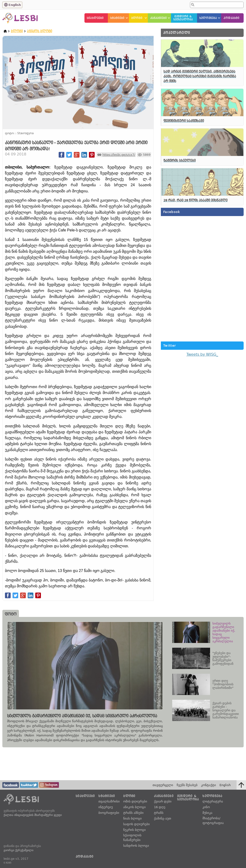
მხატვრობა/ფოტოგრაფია (213, 821)
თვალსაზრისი (109, 801)
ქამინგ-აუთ (163, 818)
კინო (206, 807)
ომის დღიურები (135, 801)
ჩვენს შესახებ (187, 785)
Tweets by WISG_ (202, 354)
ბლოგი (137, 18)
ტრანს (159, 813)
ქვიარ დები (163, 801)
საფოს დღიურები (136, 824)
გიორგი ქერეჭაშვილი (18, 850)
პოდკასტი (231, 18)
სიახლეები (95, 18)
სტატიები (117, 18)
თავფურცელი (163, 785)
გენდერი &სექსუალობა (183, 18)
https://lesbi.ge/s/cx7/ (119, 155)
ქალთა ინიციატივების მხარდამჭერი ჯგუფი (33, 815)
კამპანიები (159, 18)
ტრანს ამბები (133, 813)
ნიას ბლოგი (132, 818)
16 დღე (160, 807)
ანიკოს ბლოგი (40, 31)
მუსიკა (207, 813)
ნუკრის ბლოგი (134, 830)
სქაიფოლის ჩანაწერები (132, 838)
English (15, 5)
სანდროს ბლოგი (136, 846)
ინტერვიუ (106, 807)
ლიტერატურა (213, 801)
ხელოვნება (208, 18)
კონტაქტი (209, 785)
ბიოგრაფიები (109, 813)
